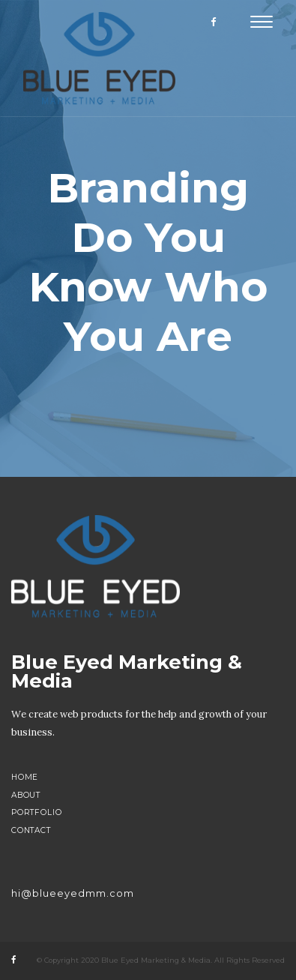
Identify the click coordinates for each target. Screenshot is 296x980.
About (26, 795)
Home (25, 777)
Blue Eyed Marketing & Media (127, 671)
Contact (31, 830)
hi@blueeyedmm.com (73, 893)
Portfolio (37, 812)
